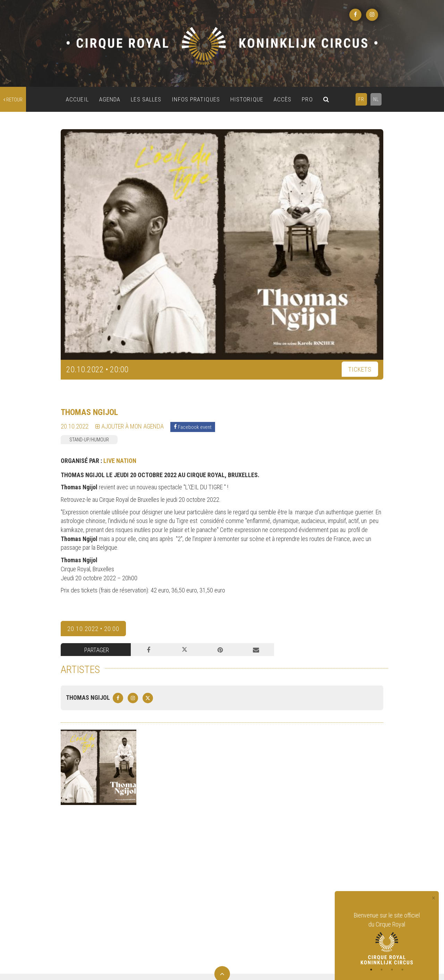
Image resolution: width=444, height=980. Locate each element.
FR (361, 99)
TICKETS (360, 369)
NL (376, 99)
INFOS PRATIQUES (196, 99)
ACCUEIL (77, 99)
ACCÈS (283, 99)
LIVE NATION (120, 461)
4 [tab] (402, 970)
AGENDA (110, 99)
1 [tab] (371, 970)
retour (13, 100)
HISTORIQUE (247, 99)
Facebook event (193, 427)
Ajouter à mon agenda (130, 426)
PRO (307, 99)
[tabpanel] (387, 938)
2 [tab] (382, 970)
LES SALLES (146, 99)
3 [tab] (392, 970)
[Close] (434, 898)
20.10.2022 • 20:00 (93, 629)
